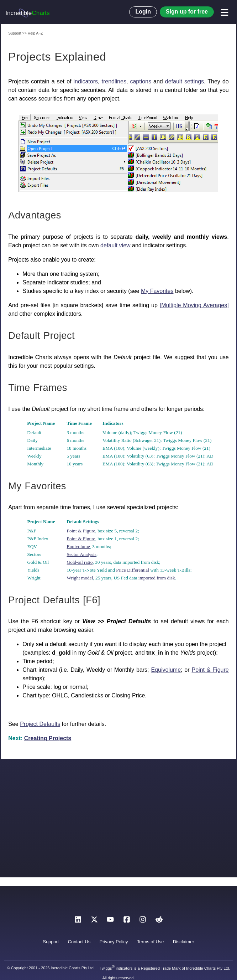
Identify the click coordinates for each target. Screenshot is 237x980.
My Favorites (157, 291)
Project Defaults (40, 724)
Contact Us (79, 942)
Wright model (80, 578)
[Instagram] (143, 921)
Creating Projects (48, 738)
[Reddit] (159, 921)
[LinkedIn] (78, 921)
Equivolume (78, 546)
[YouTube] (110, 921)
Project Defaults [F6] (54, 600)
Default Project (41, 336)
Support (51, 942)
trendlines (114, 81)
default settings (185, 81)
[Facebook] (127, 921)
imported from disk (157, 578)
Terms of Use (150, 942)
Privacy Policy (114, 942)
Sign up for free (187, 12)
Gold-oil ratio (80, 562)
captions (141, 81)
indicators (86, 81)
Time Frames (38, 388)
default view (115, 245)
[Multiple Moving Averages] (194, 305)
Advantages (35, 215)
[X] (94, 921)
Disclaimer (184, 942)
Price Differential (133, 570)
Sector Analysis (82, 554)
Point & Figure (81, 531)
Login (143, 12)
